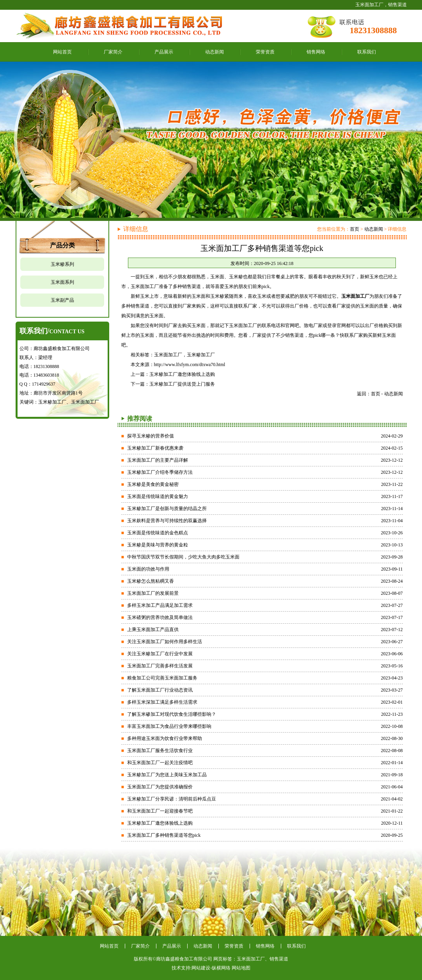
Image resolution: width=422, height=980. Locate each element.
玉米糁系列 (62, 264)
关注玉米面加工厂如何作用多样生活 (165, 642)
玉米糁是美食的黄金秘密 (153, 484)
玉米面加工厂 (168, 355)
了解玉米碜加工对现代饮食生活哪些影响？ (172, 714)
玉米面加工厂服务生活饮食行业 (160, 751)
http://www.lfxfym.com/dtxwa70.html (190, 365)
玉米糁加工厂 (201, 355)
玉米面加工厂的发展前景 (153, 593)
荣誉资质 (265, 52)
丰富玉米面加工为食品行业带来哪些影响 (169, 726)
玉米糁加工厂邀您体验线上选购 (182, 374)
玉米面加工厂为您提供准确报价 (160, 787)
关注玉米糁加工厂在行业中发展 (160, 654)
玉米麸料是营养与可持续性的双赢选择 (167, 521)
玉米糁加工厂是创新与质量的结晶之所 (167, 509)
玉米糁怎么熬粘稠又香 (151, 581)
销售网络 (316, 52)
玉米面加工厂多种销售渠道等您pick (164, 835)
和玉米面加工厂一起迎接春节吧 (160, 811)
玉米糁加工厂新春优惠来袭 (155, 448)
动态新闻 (215, 52)
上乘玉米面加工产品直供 (153, 630)
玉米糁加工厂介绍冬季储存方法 (160, 472)
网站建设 (201, 968)
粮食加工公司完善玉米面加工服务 (162, 678)
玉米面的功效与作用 (148, 569)
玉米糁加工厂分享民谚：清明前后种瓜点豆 (172, 799)
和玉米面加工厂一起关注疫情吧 (160, 763)
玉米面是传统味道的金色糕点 (158, 533)
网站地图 (241, 968)
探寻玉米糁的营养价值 (151, 436)
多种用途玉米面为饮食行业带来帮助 (165, 738)
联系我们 (367, 52)
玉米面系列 (62, 282)
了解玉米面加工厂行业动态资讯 (160, 690)
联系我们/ (52, 331)
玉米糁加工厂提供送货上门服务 (182, 384)
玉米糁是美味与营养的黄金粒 (158, 545)
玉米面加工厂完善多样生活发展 (160, 666)
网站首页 (62, 52)
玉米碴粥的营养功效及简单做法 (160, 617)
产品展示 (164, 52)
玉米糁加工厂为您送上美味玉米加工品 (167, 775)
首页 (355, 229)
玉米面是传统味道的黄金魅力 (158, 496)
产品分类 (62, 245)
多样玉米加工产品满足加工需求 (160, 605)
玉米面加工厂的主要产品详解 (158, 460)
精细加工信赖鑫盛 (211, 140)
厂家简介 (113, 52)
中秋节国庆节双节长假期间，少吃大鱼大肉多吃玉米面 (183, 557)
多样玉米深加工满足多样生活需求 (162, 702)
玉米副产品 (62, 300)
